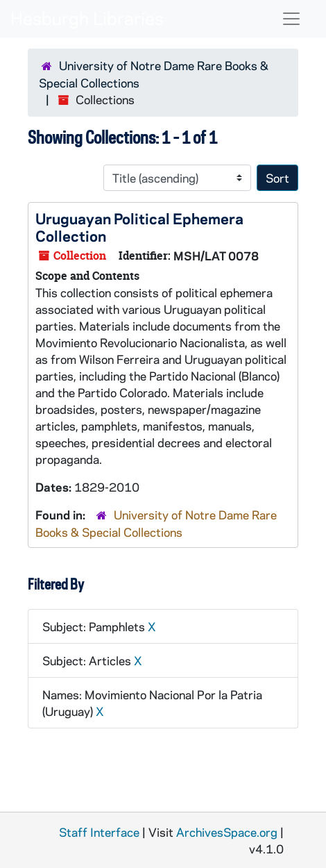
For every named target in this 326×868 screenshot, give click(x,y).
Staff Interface (99, 832)
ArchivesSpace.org (227, 832)
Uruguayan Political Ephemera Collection (139, 227)
